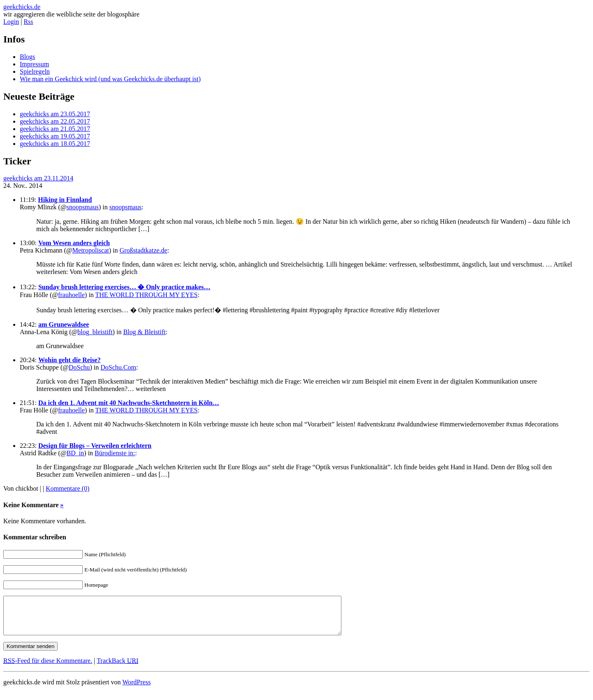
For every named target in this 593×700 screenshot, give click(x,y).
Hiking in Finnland (65, 200)
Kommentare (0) (68, 488)
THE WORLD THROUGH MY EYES (146, 295)
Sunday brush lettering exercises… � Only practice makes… (124, 287)
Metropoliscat (91, 250)
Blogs (27, 57)
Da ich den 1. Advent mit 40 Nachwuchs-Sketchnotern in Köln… (129, 403)
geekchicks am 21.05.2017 (55, 129)
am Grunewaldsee (64, 324)
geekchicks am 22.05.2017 (55, 121)
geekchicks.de (22, 7)
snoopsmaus (82, 207)
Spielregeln (35, 71)
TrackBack (118, 668)
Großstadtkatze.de (143, 250)
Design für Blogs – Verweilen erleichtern (95, 446)
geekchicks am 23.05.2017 (55, 114)
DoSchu (79, 367)
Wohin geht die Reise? (70, 360)
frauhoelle (71, 295)
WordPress (137, 689)
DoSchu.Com (118, 367)
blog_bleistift (95, 332)
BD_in (75, 453)
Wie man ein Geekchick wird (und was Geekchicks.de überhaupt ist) (110, 79)
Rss (28, 22)
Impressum (34, 64)
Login (11, 22)
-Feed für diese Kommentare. (48, 668)
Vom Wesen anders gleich (74, 243)
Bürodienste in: (115, 453)
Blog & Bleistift (144, 332)
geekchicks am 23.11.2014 (38, 178)
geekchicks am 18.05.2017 (55, 144)
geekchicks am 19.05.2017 (55, 136)
